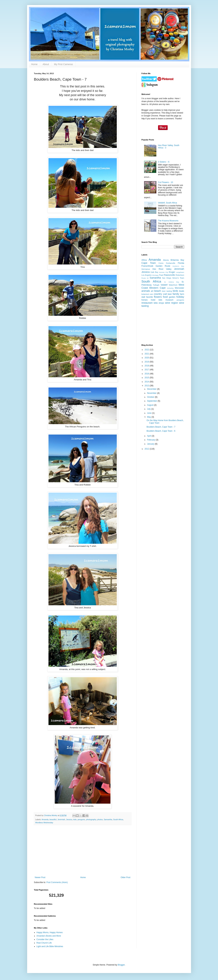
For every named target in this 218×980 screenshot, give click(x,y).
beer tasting (167, 291)
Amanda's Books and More (49, 936)
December (152, 389)
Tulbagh (156, 285)
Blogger (121, 965)
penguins (81, 819)
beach (157, 291)
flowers (158, 297)
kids (75, 819)
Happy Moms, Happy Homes (50, 932)
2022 (147, 350)
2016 (147, 374)
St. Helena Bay (172, 282)
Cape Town (149, 263)
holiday (180, 297)
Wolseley (170, 288)
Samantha (108, 819)
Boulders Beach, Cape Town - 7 (161, 427)
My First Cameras (63, 64)
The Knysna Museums (168, 221)
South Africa (118, 819)
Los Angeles (147, 275)
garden (172, 297)
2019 (147, 362)
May (149, 417)
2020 (147, 358)
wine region (172, 303)
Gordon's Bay (178, 266)
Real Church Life (44, 943)
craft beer (167, 294)
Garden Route (163, 266)
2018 (147, 366)
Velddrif (164, 285)
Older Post (126, 877)
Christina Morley (51, 815)
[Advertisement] (83, 851)
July (149, 409)
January (151, 444)
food (165, 297)
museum (169, 300)
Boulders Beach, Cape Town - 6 (161, 431)
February (151, 440)
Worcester (179, 288)
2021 (147, 354)
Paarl (161, 275)
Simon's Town (178, 278)
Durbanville (171, 263)
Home (34, 64)
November (152, 393)
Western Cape (157, 288)
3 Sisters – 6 (164, 162)
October (151, 397)
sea (156, 303)
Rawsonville (170, 275)
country (158, 294)
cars (151, 294)
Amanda (45, 819)
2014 (147, 382)
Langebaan (180, 272)
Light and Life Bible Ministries (50, 946)
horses (145, 300)
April (149, 436)
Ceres (161, 263)
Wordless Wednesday (44, 823)
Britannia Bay (177, 260)
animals (146, 291)
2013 (147, 386)
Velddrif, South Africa (167, 203)
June (149, 413)
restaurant (147, 303)
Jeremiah (61, 819)
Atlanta (166, 260)
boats (182, 291)
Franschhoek (147, 266)
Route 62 (145, 278)
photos (100, 819)
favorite (149, 297)
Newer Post (40, 877)
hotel (153, 300)
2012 (147, 449)
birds (175, 291)
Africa (144, 260)
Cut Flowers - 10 (165, 182)
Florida (181, 263)
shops (161, 303)
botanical (145, 294)
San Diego (167, 278)
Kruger (172, 272)
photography (91, 819)
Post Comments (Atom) (57, 882)
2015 (147, 378)
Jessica (69, 819)
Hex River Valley (162, 269)
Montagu (155, 275)
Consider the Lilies (45, 939)
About (46, 64)
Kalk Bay (154, 272)
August (150, 405)
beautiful (53, 819)
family (176, 294)
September (152, 401)
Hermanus (146, 269)
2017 (147, 370)
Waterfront (173, 285)
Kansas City (164, 272)
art (152, 291)
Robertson (180, 275)
